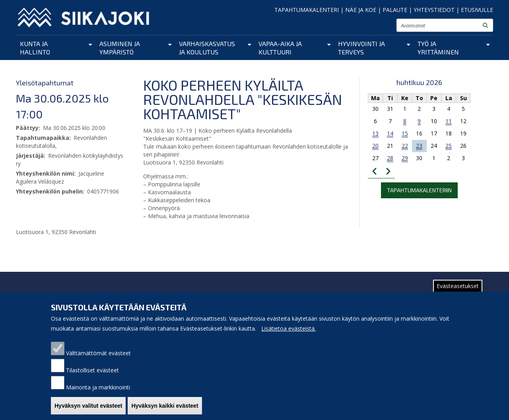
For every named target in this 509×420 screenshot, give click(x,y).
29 (405, 158)
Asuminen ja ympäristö (120, 48)
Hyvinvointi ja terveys (361, 48)
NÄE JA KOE (361, 10)
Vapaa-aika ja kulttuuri (280, 48)
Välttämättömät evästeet (98, 359)
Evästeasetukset (458, 292)
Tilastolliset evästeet (92, 376)
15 (405, 133)
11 (449, 121)
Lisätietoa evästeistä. (288, 334)
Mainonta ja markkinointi (98, 393)
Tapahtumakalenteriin (419, 190)
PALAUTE (395, 10)
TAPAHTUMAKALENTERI (307, 10)
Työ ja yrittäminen (438, 48)
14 (390, 133)
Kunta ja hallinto (35, 48)
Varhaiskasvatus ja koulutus (207, 48)
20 (375, 146)
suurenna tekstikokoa (387, 26)
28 (390, 158)
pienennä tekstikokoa (366, 28)
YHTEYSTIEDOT (434, 10)
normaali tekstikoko (376, 27)
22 (405, 146)
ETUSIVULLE (477, 10)
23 (419, 146)
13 (375, 133)
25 (449, 146)
